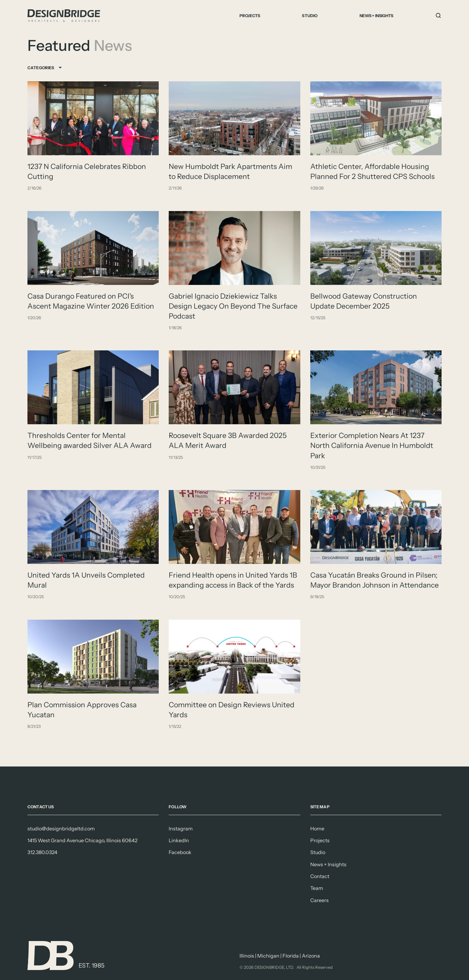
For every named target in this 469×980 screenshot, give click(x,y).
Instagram (181, 829)
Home (317, 829)
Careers (319, 900)
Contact (320, 876)
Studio (310, 16)
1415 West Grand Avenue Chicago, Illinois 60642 (82, 840)
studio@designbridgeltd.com (61, 829)
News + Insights (377, 16)
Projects (250, 16)
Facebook (180, 852)
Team (317, 888)
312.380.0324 (42, 852)
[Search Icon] (438, 16)
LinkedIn (179, 840)
